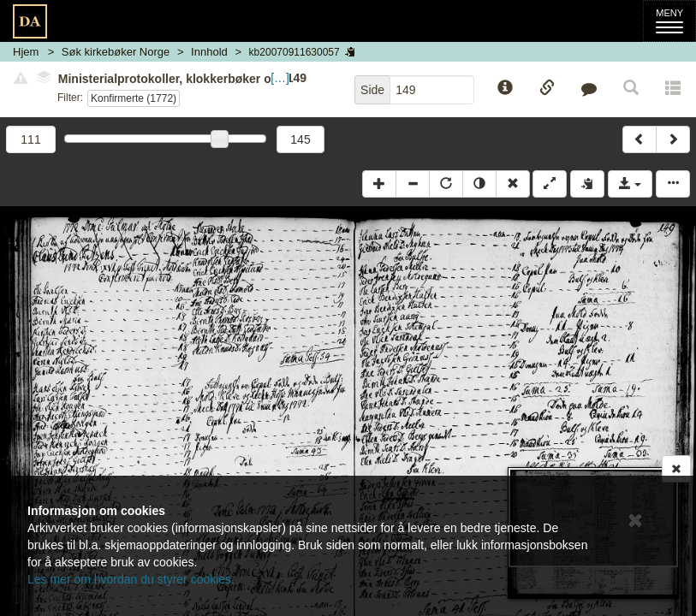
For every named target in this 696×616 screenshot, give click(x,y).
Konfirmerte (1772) (134, 98)
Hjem (26, 52)
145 (300, 139)
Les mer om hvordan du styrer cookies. (131, 579)
